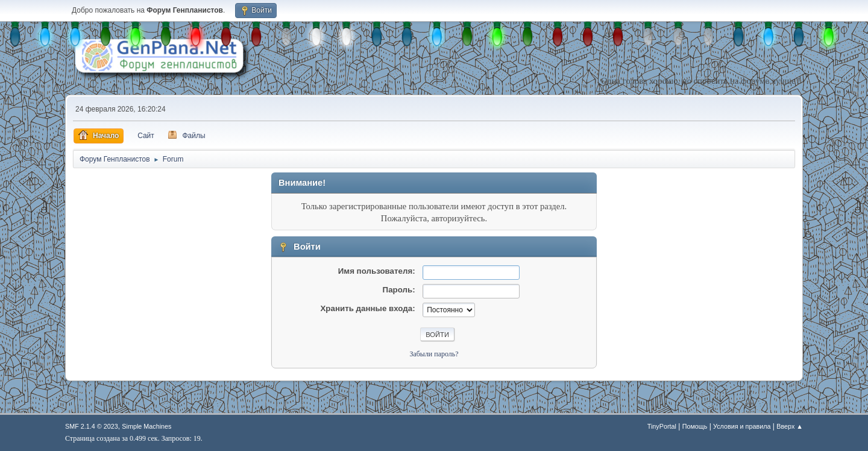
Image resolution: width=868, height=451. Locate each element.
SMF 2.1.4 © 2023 (92, 426)
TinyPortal (662, 426)
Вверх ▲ (790, 426)
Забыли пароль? (434, 354)
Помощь (695, 426)
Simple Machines (146, 426)
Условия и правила (742, 426)
